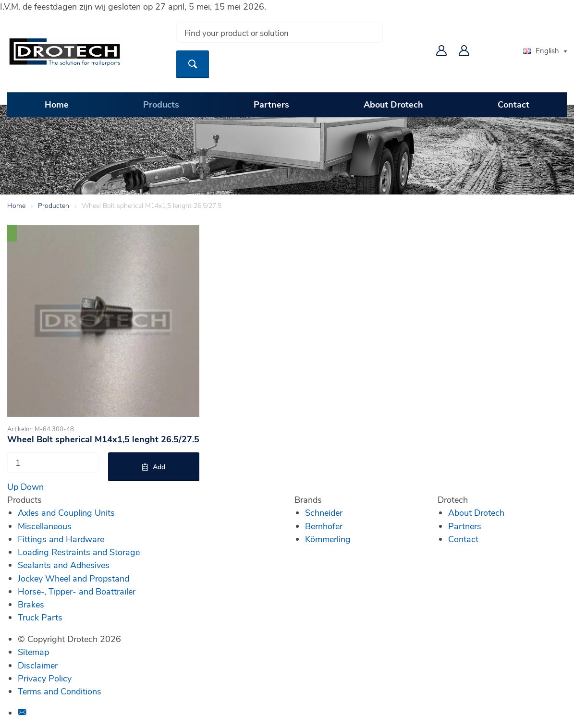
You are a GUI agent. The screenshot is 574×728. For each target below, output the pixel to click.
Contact (513, 104)
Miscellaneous (45, 526)
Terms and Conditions (60, 691)
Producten (54, 205)
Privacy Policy (45, 678)
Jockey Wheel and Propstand (73, 578)
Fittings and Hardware (61, 539)
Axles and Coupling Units (66, 512)
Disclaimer (38, 665)
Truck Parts (40, 617)
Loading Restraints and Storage (79, 552)
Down (32, 486)
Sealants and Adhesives (64, 565)
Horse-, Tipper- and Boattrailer (77, 591)
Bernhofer (324, 526)
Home (57, 104)
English (541, 50)
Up (13, 486)
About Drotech (393, 104)
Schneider (324, 512)
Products (161, 104)
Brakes (31, 604)
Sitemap (33, 652)
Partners (271, 104)
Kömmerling (328, 539)
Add (159, 467)
